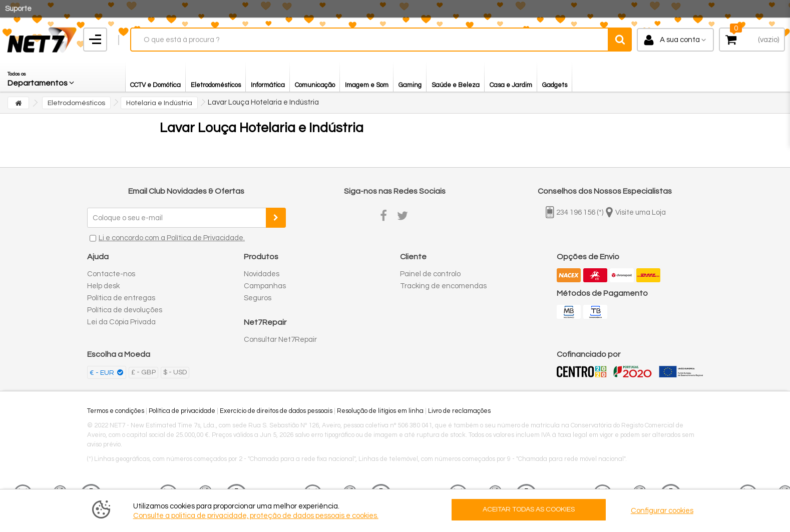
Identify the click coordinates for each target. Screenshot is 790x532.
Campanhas (265, 286)
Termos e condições (116, 411)
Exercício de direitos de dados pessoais (276, 411)
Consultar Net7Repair (280, 340)
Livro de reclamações (459, 411)
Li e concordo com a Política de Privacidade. (172, 238)
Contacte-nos (111, 274)
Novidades (262, 274)
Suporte (18, 9)
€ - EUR (103, 373)
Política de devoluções (125, 310)
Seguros (258, 298)
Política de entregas (121, 298)
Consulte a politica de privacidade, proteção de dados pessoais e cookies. (256, 516)
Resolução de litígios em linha (380, 411)
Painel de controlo (430, 274)
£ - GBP (143, 372)
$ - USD (175, 372)
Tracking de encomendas (443, 286)
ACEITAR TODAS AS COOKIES (529, 509)
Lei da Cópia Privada (121, 322)
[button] (42, 77)
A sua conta (680, 40)
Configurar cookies (662, 511)
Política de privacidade (182, 411)
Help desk (103, 286)
